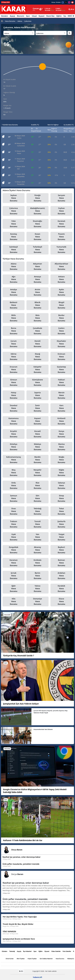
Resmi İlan (50, 16)
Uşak (14, 537)
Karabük (61, 589)
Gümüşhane (37, 382)
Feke (14, 224)
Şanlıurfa (61, 524)
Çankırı (61, 331)
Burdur (61, 318)
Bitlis (14, 318)
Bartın (37, 576)
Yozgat (61, 537)
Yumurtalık (61, 250)
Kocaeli (37, 434)
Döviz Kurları (10, 958)
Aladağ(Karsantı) (37, 211)
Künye (53, 2)
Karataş (14, 237)
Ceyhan (61, 211)
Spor (28, 16)
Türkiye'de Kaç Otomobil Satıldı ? (18, 656)
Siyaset (42, 16)
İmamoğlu (37, 224)
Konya (61, 434)
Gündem (4, 16)
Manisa (61, 447)
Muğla (61, 460)
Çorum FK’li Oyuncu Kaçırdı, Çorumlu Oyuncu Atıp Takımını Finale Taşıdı (51, 712)
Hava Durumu (9, 21)
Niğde (61, 473)
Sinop (61, 498)
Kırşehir (14, 434)
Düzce (61, 601)
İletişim (58, 2)
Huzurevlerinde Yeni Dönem (43, 729)
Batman (61, 563)
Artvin (37, 292)
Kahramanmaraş (14, 460)
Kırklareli (61, 421)
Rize (37, 486)
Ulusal (34, 16)
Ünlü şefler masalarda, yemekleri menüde (25, 899)
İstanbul (14, 408)
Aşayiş (12, 16)
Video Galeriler (56, 951)
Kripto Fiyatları (32, 958)
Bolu (37, 318)
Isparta (37, 395)
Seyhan (14, 198)
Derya (17, 850)
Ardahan (61, 576)
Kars (61, 408)
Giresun (14, 382)
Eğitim (59, 16)
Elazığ (37, 357)
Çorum (14, 344)
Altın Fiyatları (21, 958)
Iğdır (14, 589)
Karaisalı (61, 224)
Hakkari (61, 382)
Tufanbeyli (37, 250)
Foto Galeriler (67, 951)
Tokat (61, 511)
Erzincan (61, 357)
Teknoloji (12, 951)
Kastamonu (14, 421)
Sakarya (61, 486)
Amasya (37, 279)
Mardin (37, 460)
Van (37, 537)
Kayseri (37, 421)
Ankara (61, 279)
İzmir (37, 408)
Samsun (14, 498)
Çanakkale (37, 331)
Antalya (14, 292)
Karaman (14, 563)
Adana (19, 21)
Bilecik (37, 305)
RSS (21, 971)
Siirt (37, 498)
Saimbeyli (14, 250)
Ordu (14, 486)
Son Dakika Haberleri (46, 958)
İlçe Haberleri (27, 951)
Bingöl (61, 305)
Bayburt (61, 550)
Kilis (14, 601)
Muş (14, 473)
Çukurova (27, 21)
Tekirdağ (37, 511)
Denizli (37, 344)
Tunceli (37, 524)
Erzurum (14, 370)
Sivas (14, 511)
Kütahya (14, 447)
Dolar (47, 9)
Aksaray (37, 550)
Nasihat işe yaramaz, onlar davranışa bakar (26, 883)
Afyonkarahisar (61, 266)
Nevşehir (37, 473)
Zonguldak (14, 550)
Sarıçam (61, 198)
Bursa (14, 331)
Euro (58, 9)
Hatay (14, 395)
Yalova (37, 589)
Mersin (61, 395)
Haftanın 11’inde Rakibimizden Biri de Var (23, 840)
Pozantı (61, 237)
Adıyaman (37, 266)
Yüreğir (37, 198)
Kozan (37, 237)
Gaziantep (61, 370)
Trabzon (14, 524)
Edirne (14, 357)
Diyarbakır (61, 344)
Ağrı (14, 279)
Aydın (61, 292)
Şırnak (14, 576)
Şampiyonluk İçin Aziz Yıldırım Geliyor (21, 704)
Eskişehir (37, 370)
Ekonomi (21, 16)
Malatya (37, 447)
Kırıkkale (37, 563)
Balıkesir (14, 305)
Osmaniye (37, 601)
